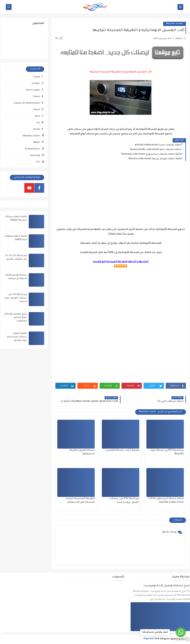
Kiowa (37, 129)
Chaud (37, 77)
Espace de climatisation (27, 103)
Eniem (37, 97)
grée (37, 116)
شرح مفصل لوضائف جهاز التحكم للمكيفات (16, 318)
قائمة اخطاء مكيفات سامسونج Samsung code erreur (152, 154)
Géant (37, 110)
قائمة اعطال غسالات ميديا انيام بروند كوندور (17, 337)
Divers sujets (33, 90)
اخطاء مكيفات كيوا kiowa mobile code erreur (156, 150)
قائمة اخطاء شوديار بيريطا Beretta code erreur (155, 159)
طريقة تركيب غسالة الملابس (122, 450)
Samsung (35, 156)
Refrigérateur (33, 149)
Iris (38, 123)
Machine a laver (175, 24)
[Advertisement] (120, 197)
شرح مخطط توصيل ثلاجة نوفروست (167, 586)
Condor (36, 84)
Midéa (37, 143)
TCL (38, 162)
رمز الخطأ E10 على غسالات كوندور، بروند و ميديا (15, 298)
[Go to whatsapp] (181, 632)
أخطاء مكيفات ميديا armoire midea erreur (158, 145)
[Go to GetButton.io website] (181, 640)
